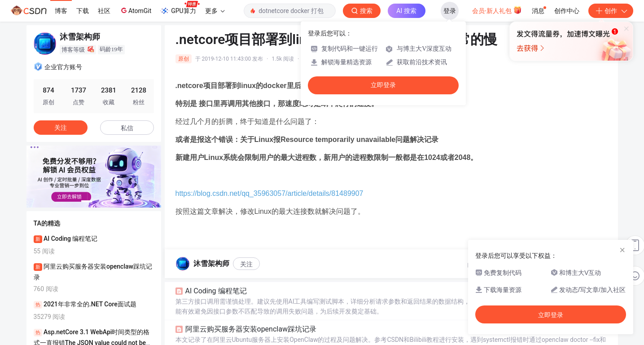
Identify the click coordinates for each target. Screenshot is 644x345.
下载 (83, 11)
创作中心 (567, 11)
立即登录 (383, 85)
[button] (87, 201)
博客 (61, 11)
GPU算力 (180, 8)
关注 (246, 264)
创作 (611, 11)
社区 (104, 11)
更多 (215, 11)
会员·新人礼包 (497, 10)
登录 (450, 11)
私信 (127, 128)
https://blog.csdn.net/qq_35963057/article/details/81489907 (269, 193)
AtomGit (135, 10)
